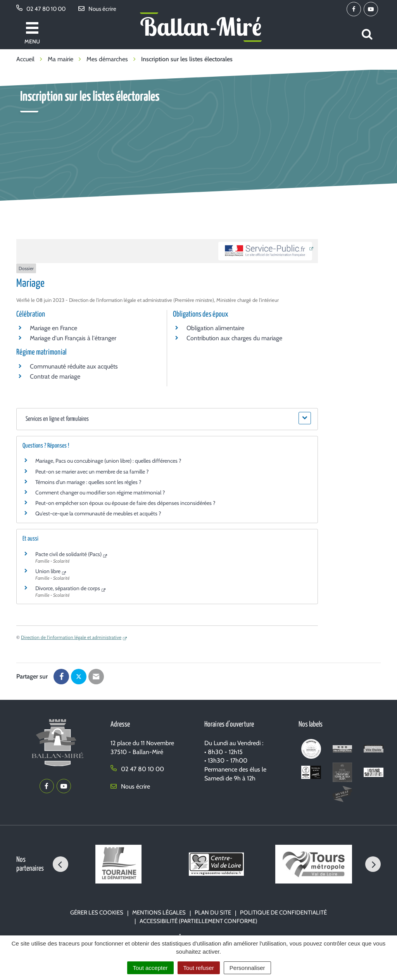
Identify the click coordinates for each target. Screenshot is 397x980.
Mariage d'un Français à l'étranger (73, 338)
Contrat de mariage (55, 376)
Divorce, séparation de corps (68, 588)
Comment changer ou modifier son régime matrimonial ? (100, 493)
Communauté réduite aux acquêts (74, 366)
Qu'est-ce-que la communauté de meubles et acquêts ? (98, 513)
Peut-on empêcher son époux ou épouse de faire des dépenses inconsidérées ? (125, 503)
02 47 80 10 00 (137, 769)
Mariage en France (54, 328)
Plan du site (213, 913)
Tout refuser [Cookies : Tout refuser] (199, 968)
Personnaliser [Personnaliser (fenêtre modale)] (247, 968)
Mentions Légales (159, 913)
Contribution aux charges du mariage (234, 338)
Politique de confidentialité (283, 913)
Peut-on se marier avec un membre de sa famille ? (92, 472)
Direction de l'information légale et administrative (71, 637)
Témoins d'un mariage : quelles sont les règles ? (88, 482)
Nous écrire (130, 786)
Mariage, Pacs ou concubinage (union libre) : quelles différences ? (108, 461)
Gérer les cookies (97, 913)
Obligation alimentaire (215, 328)
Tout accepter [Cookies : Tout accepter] (150, 968)
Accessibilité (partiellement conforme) (198, 921)
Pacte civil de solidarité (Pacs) (68, 554)
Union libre (48, 571)
